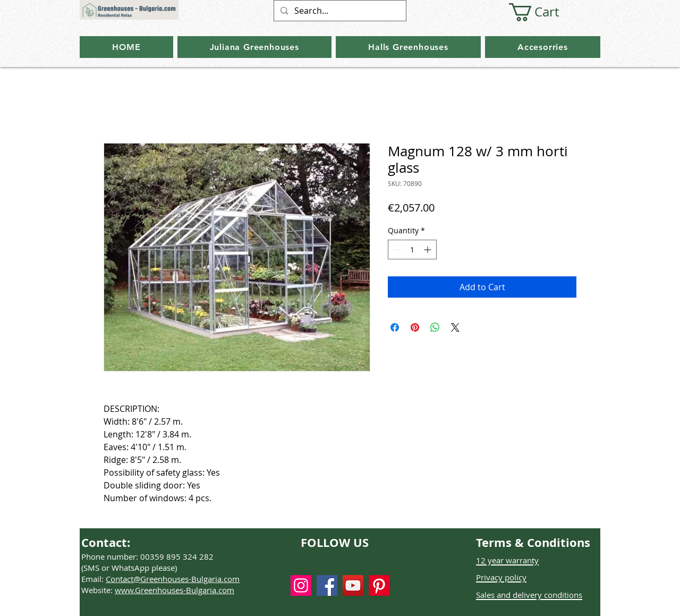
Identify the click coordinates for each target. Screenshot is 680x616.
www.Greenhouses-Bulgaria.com (175, 590)
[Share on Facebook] (395, 327)
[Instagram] (301, 585)
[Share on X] (455, 327)
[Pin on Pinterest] (415, 327)
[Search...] (339, 11)
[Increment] (428, 250)
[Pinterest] (379, 585)
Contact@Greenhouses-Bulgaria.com (173, 579)
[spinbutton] (412, 250)
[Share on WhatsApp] (435, 327)
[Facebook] (327, 585)
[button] (543, 12)
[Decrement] (396, 250)
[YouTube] (353, 585)
